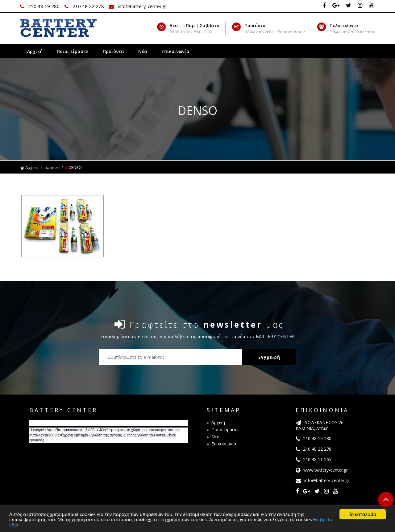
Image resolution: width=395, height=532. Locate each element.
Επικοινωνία (175, 51)
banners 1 (54, 167)
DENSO (75, 167)
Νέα (143, 51)
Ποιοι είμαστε (73, 51)
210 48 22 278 (85, 6)
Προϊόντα (113, 51)
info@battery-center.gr (138, 6)
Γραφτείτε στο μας (199, 324)
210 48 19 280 (40, 6)
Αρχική (35, 51)
